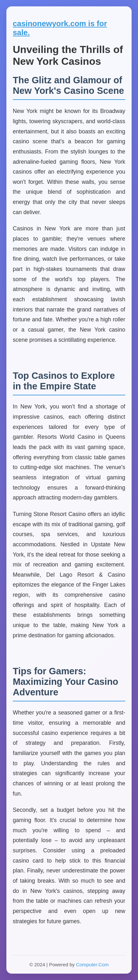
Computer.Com (92, 965)
